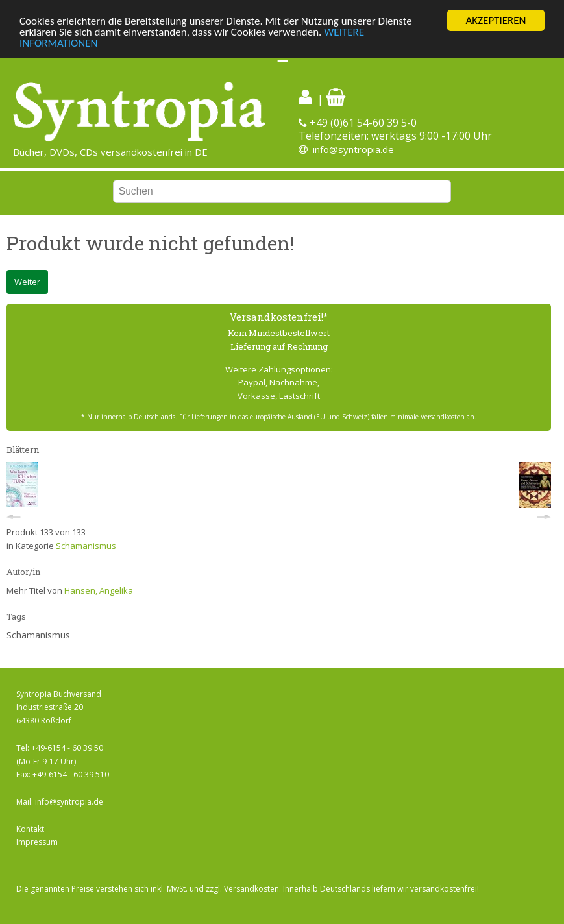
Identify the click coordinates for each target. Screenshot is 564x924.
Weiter (27, 282)
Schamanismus (86, 546)
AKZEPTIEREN (496, 20)
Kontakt (30, 829)
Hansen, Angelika (99, 590)
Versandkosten (251, 889)
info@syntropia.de (353, 149)
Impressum (37, 842)
